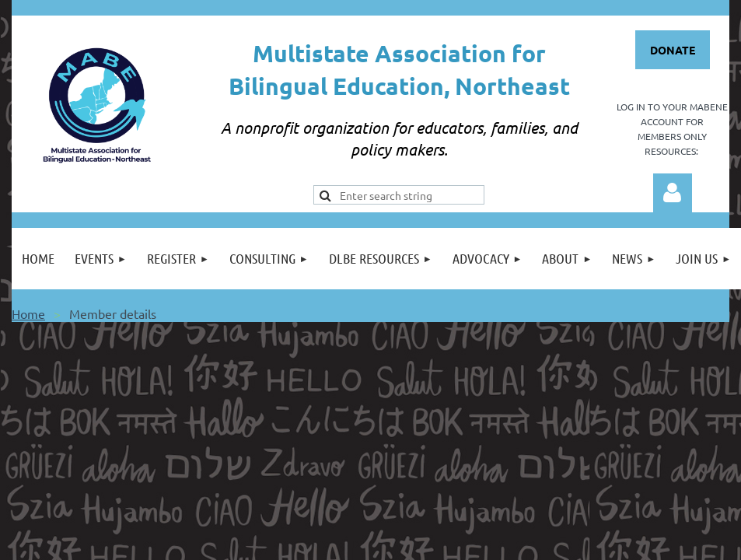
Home (28, 313)
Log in (673, 193)
